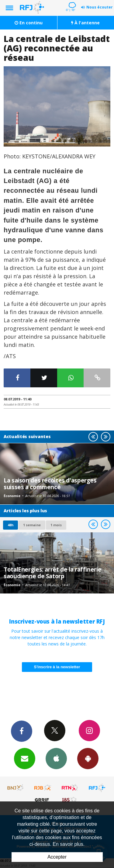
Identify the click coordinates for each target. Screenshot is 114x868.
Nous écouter (100, 7)
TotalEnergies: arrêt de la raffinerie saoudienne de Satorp (52, 573)
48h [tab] (10, 525)
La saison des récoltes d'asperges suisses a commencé (50, 484)
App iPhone (56, 758)
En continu (29, 23)
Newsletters (25, 758)
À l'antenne (85, 23)
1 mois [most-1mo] (56, 525)
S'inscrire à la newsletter (57, 667)
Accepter (57, 857)
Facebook (22, 731)
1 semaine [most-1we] (32, 525)
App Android (88, 758)
